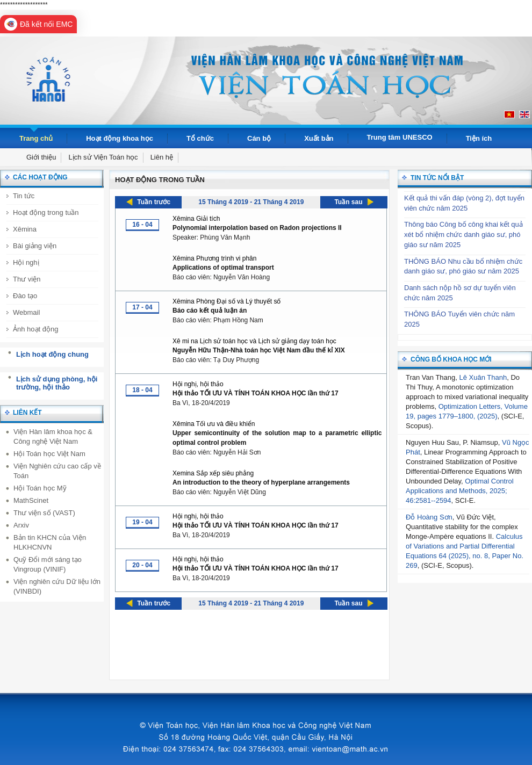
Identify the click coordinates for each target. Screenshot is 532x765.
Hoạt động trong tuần (46, 212)
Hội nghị (26, 262)
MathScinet (31, 500)
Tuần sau (348, 202)
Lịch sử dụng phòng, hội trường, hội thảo (57, 383)
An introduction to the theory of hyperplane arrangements (261, 482)
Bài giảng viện (35, 246)
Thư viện (27, 279)
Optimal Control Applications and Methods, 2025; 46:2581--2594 (460, 491)
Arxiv (21, 525)
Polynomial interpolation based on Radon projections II (257, 228)
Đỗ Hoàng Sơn (429, 517)
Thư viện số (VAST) (44, 513)
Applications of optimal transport (223, 268)
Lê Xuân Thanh (483, 377)
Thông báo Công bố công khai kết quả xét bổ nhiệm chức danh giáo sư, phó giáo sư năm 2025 (463, 234)
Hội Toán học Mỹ (40, 488)
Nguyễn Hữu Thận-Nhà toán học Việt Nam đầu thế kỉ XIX (259, 350)
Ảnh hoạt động (35, 329)
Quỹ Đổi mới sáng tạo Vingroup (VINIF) (48, 564)
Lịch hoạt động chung (52, 354)
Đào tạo (25, 296)
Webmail (26, 312)
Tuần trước (154, 202)
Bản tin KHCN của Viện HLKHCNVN (50, 542)
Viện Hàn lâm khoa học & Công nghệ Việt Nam (53, 436)
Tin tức (24, 196)
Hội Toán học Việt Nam (49, 454)
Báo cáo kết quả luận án (210, 311)
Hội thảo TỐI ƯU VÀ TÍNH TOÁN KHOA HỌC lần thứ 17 (256, 393)
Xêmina (25, 229)
